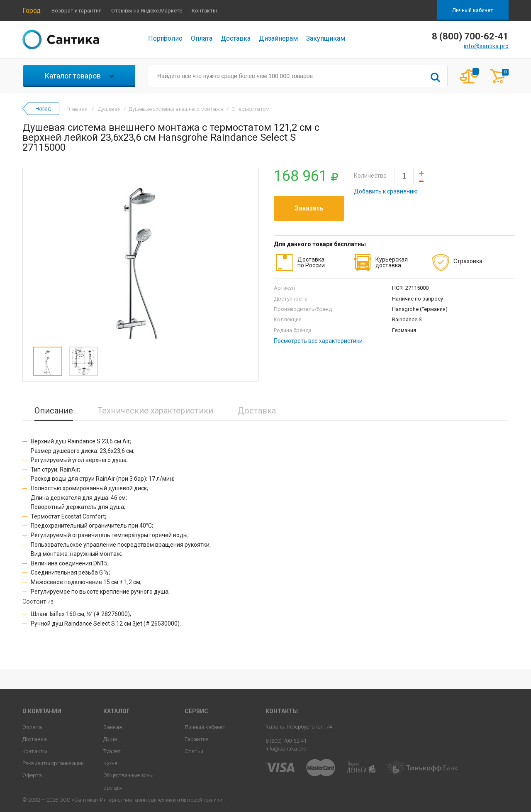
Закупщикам (326, 38)
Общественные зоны (128, 775)
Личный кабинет (473, 10)
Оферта (32, 775)
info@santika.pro (486, 46)
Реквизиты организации (53, 763)
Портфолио (165, 38)
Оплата (202, 38)
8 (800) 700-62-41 (286, 741)
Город (32, 11)
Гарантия (197, 739)
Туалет (112, 751)
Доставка (236, 38)
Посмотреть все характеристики (318, 341)
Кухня (110, 763)
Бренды (113, 788)
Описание (54, 411)
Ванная (113, 727)
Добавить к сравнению (386, 191)
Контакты (204, 11)
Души (110, 739)
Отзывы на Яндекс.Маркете (147, 11)
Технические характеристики (155, 411)
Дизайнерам (278, 38)
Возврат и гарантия (77, 11)
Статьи (194, 751)
